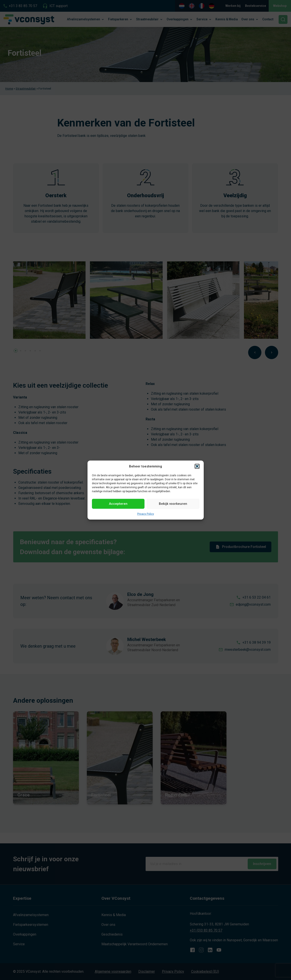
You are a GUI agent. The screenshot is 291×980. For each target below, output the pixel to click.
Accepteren (118, 504)
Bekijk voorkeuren (173, 504)
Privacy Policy (146, 514)
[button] (197, 466)
